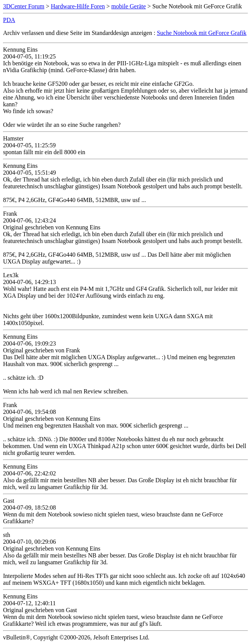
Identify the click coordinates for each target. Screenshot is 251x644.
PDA (9, 20)
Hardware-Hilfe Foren (78, 6)
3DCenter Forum (24, 6)
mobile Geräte (129, 6)
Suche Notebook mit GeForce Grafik (202, 33)
